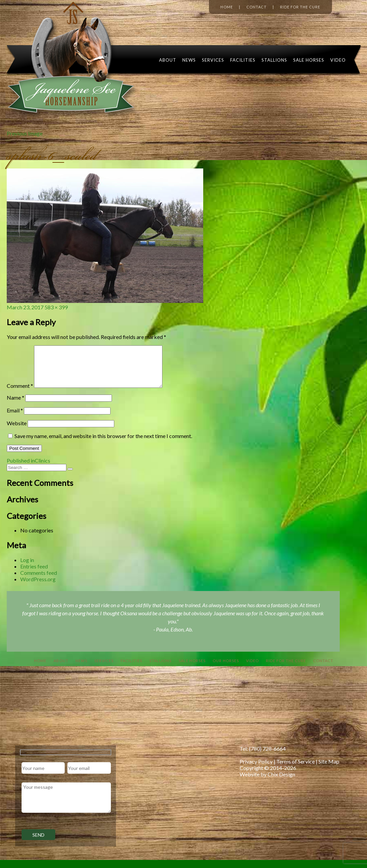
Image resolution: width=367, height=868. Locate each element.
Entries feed (34, 574)
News (189, 60)
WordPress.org (38, 587)
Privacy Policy (256, 769)
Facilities (243, 60)
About (168, 60)
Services (213, 60)
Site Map (329, 769)
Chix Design (281, 782)
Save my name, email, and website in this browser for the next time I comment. (103, 444)
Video (338, 60)
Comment (20, 394)
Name (16, 406)
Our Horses (226, 669)
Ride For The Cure (286, 669)
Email (15, 418)
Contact (256, 7)
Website (17, 431)
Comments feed (39, 581)
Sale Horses (309, 60)
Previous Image (25, 133)
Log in (27, 568)
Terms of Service (296, 769)
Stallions (274, 60)
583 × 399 (56, 307)
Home (227, 7)
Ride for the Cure (300, 7)
